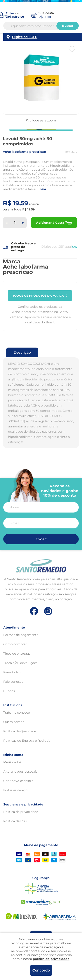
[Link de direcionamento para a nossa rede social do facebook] (34, 611)
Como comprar (15, 644)
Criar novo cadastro (18, 781)
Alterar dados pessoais (20, 772)
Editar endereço (15, 790)
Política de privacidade (21, 812)
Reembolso (12, 672)
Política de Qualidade (20, 731)
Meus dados (12, 762)
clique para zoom (41, 120)
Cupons (9, 691)
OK (75, 247)
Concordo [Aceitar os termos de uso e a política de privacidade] (41, 970)
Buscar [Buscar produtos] (68, 26)
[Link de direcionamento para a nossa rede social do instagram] (48, 611)
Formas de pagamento (21, 635)
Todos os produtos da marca (40, 296)
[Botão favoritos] (72, 49)
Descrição (22, 352)
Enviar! (41, 539)
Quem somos (14, 722)
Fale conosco (13, 682)
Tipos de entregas (17, 654)
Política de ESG (15, 821)
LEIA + (44, 189)
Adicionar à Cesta (54, 223)
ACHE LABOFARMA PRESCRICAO (24, 152)
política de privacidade (51, 959)
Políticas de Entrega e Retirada (27, 741)
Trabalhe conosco (17, 713)
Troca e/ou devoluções (20, 663)
